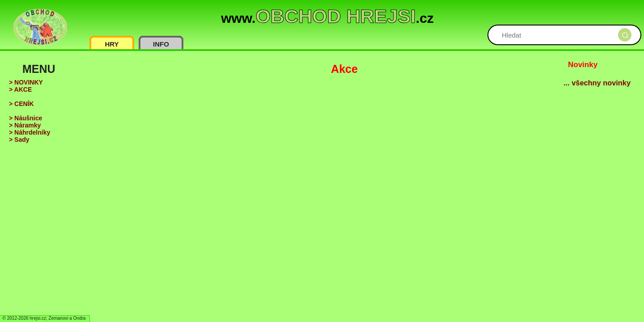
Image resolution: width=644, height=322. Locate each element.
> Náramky (25, 125)
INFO (161, 44)
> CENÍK (21, 104)
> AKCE (20, 89)
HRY (112, 44)
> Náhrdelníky (30, 132)
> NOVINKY (26, 82)
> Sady (19, 140)
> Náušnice (25, 118)
